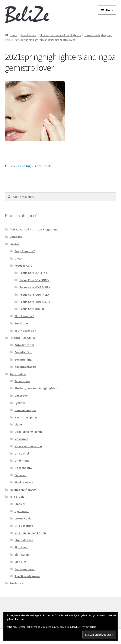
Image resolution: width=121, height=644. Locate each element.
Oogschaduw (23, 468)
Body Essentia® (25, 251)
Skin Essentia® (24, 316)
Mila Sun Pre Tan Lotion (30, 533)
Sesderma (16, 583)
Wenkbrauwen (24, 482)
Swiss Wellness (25, 569)
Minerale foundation (28, 446)
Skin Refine (22, 555)
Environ (15, 244)
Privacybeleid (89, 627)
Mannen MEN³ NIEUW (23, 490)
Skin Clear (21, 547)
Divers (19, 258)
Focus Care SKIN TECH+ (35, 302)
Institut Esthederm (22, 338)
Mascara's (21, 439)
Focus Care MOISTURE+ (35, 287)
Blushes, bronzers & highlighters (60, 35)
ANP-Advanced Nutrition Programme (34, 229)
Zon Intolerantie (25, 367)
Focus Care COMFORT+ (34, 280)
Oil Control (22, 453)
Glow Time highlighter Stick (30, 166)
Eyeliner (20, 403)
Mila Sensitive (24, 526)
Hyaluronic (22, 511)
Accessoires (22, 381)
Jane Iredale (28, 35)
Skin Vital (21, 562)
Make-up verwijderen (28, 432)
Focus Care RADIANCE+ (34, 295)
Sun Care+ (21, 323)
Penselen (20, 475)
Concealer (21, 396)
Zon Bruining (23, 359)
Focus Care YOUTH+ (33, 309)
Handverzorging (25, 410)
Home (14, 35)
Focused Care (23, 266)
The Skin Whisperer (27, 576)
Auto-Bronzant (24, 345)
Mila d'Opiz (17, 497)
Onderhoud (22, 461)
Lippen (19, 424)
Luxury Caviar (24, 518)
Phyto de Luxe (24, 540)
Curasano (16, 237)
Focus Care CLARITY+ (33, 273)
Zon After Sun (23, 352)
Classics (20, 504)
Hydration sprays (26, 417)
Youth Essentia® (25, 331)
